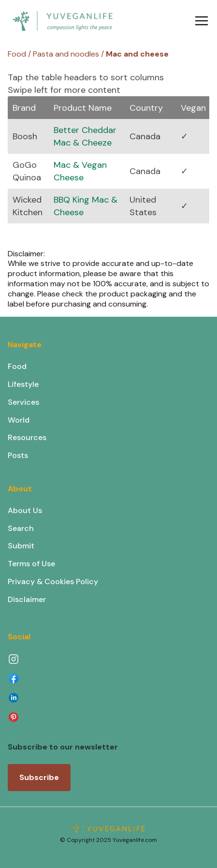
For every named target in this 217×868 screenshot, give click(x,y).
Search (21, 528)
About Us (25, 510)
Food (17, 366)
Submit (21, 546)
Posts (18, 455)
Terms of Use (31, 564)
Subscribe (39, 777)
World (19, 420)
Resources (27, 437)
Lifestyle (23, 384)
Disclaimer (27, 599)
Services (23, 402)
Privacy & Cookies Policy (53, 581)
